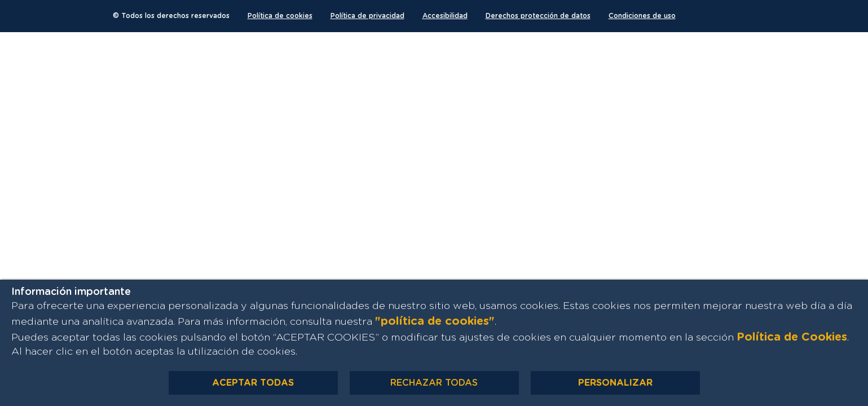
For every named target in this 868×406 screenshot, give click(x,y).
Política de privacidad (367, 16)
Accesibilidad (445, 16)
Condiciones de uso (642, 16)
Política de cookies (280, 16)
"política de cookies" (435, 321)
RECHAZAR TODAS (434, 383)
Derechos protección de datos (538, 16)
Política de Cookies (792, 337)
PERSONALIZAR (615, 383)
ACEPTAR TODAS (253, 383)
